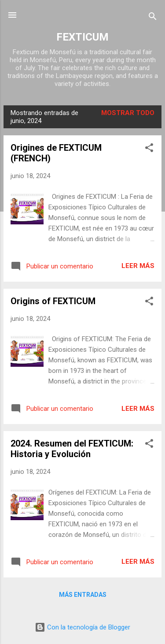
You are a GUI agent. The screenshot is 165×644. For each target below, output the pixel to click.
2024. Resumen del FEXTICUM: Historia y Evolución (72, 449)
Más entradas (83, 595)
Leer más (138, 266)
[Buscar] (153, 18)
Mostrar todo (128, 113)
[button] (149, 149)
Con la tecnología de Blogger (82, 627)
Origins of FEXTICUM (53, 301)
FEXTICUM (82, 37)
